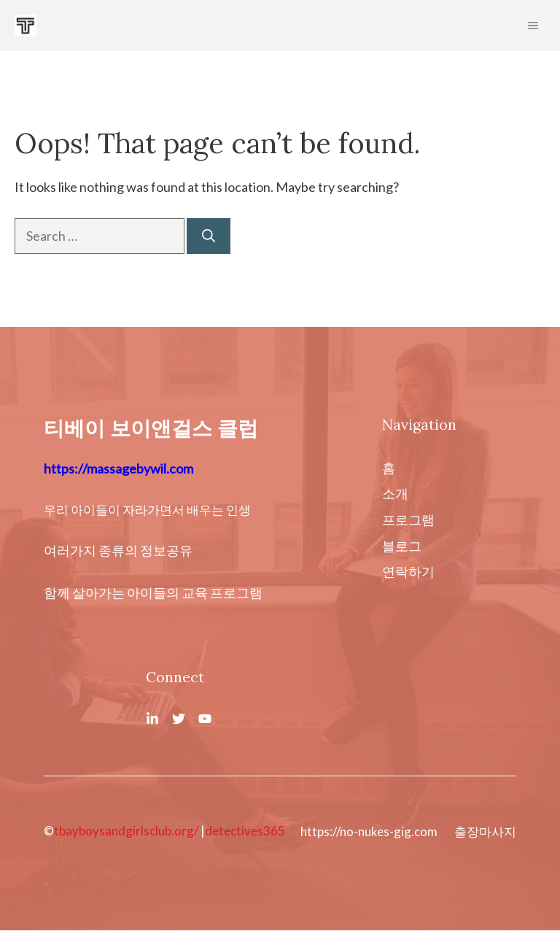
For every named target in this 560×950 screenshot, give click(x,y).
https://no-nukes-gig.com (369, 831)
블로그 (402, 546)
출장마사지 (485, 831)
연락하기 (408, 571)
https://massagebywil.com (118, 468)
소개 (395, 493)
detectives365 (245, 831)
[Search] (209, 236)
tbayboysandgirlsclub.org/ (126, 831)
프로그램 (408, 520)
